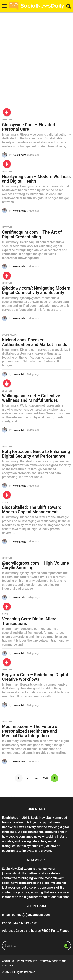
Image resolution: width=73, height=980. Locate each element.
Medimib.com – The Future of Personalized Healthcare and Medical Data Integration (30, 731)
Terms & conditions (53, 961)
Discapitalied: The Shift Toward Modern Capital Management (32, 510)
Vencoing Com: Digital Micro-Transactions (30, 621)
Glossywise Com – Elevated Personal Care (28, 127)
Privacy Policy (27, 961)
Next (55, 778)
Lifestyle (7, 120)
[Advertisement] (36, 64)
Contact (8, 966)
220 (46, 778)
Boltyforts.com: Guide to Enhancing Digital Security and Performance (36, 454)
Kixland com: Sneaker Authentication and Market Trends (35, 342)
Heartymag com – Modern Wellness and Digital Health (36, 179)
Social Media (9, 335)
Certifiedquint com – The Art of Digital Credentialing (32, 235)
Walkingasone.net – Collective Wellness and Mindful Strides (31, 398)
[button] (4, 6)
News (5, 503)
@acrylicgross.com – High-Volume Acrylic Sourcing (35, 565)
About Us (8, 961)
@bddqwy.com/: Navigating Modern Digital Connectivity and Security (36, 290)
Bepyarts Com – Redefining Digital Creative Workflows (35, 677)
